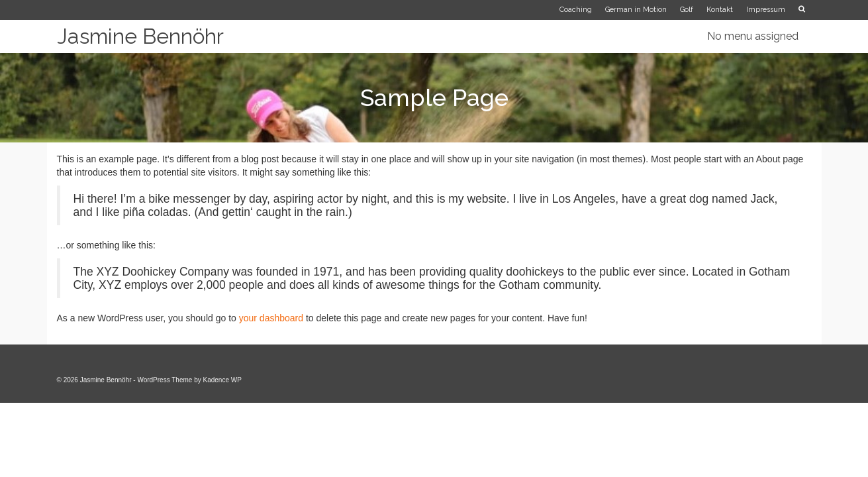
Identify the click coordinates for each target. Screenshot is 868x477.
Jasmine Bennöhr (140, 36)
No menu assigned (753, 36)
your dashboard (271, 318)
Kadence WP (222, 380)
